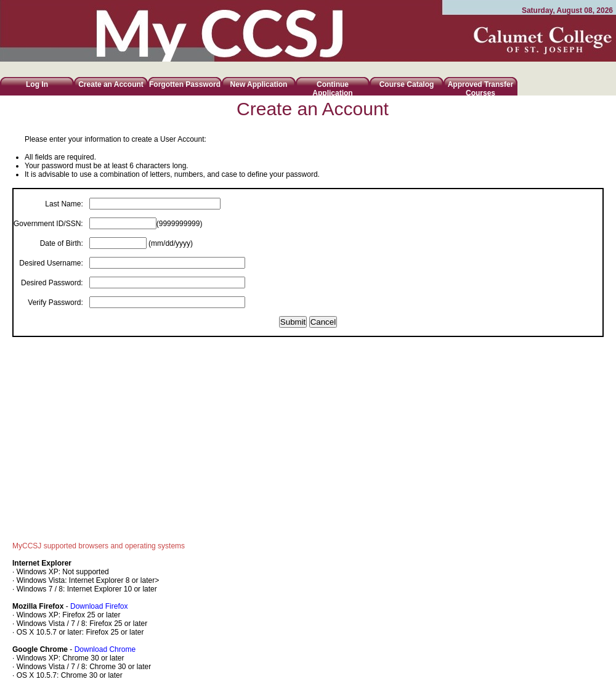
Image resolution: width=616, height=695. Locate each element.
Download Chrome (105, 649)
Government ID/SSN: (48, 224)
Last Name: (64, 204)
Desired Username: (51, 263)
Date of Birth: (62, 243)
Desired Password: (52, 283)
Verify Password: (55, 303)
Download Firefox (99, 606)
